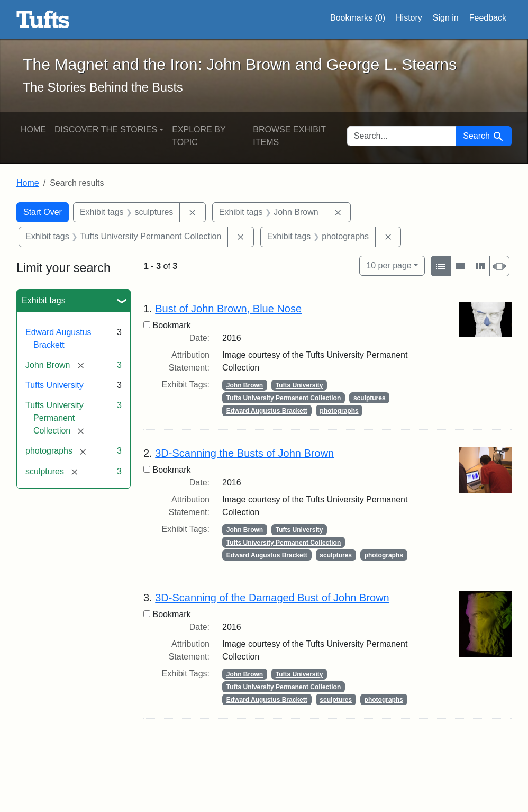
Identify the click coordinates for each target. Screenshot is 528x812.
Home (33, 129)
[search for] (402, 136)
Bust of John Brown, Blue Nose (228, 309)
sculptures (370, 398)
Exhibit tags (44, 300)
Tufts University (54, 385)
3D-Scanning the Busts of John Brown (244, 453)
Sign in (446, 18)
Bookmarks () (358, 18)
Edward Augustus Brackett (267, 411)
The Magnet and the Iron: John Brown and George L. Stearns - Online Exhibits (43, 20)
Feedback (488, 18)
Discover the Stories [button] (106, 129)
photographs (339, 411)
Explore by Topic (199, 136)
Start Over (43, 212)
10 (389, 264)
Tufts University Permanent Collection (284, 398)
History (409, 18)
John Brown (245, 385)
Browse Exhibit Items (289, 136)
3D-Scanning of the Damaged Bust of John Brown (272, 598)
